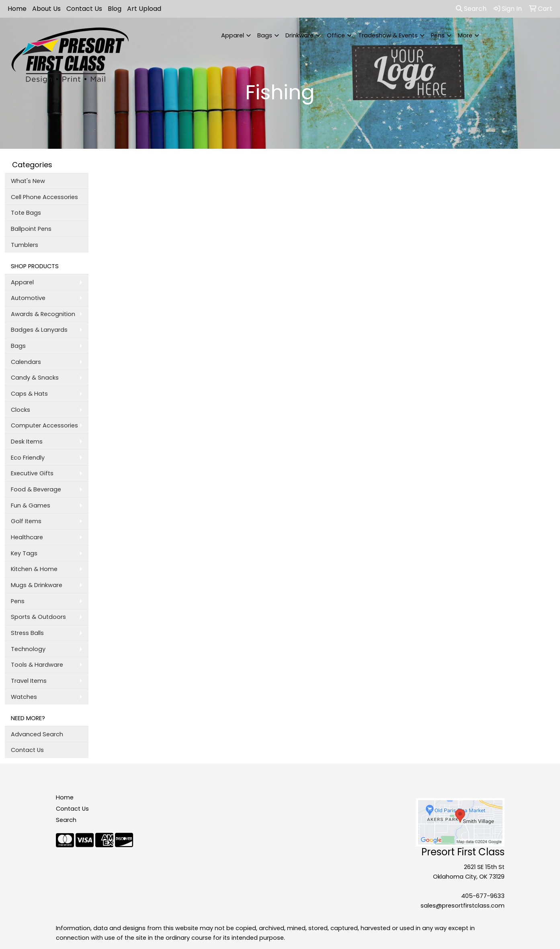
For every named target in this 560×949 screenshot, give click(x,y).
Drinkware (299, 35)
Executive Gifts (32, 473)
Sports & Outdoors (38, 617)
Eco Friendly (28, 458)
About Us (46, 9)
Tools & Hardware (37, 665)
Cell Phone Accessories (44, 197)
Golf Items (26, 521)
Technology (28, 649)
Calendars (26, 362)
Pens (438, 35)
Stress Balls (27, 633)
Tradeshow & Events (388, 35)
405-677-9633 (483, 896)
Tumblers (25, 245)
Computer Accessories (44, 425)
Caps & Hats (29, 394)
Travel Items (29, 681)
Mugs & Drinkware (37, 585)
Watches (24, 697)
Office (336, 35)
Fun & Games (31, 505)
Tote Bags (26, 213)
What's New (28, 181)
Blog (115, 9)
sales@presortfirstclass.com (463, 906)
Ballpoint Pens (31, 229)
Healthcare (27, 537)
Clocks (21, 410)
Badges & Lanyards (39, 330)
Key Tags (24, 553)
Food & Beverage (36, 489)
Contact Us (84, 9)
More (465, 35)
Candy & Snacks (35, 378)
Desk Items (27, 442)
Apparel (233, 35)
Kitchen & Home (34, 569)
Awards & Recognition (43, 314)
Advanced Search (37, 734)
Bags (265, 35)
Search (471, 9)
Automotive (28, 298)
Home (17, 9)
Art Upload (144, 9)
